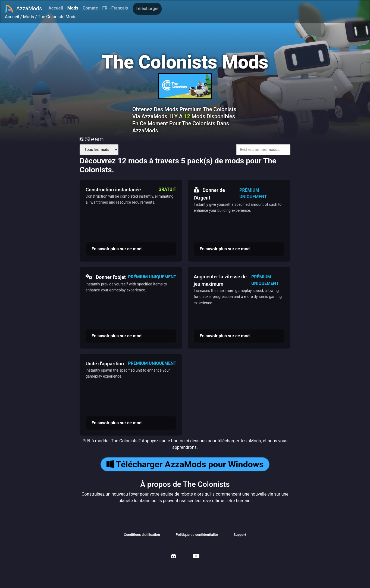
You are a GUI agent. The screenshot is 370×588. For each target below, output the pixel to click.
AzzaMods (23, 9)
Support (240, 535)
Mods (73, 8)
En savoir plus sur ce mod (117, 249)
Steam (92, 139)
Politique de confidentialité (197, 535)
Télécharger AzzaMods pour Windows (185, 464)
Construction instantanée (113, 190)
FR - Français (115, 8)
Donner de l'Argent (209, 193)
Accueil (56, 8)
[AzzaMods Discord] (174, 557)
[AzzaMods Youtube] (196, 557)
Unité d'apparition (105, 364)
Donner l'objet (106, 277)
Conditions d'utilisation (142, 535)
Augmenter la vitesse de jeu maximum (220, 280)
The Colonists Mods (57, 17)
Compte (90, 8)
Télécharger (147, 9)
